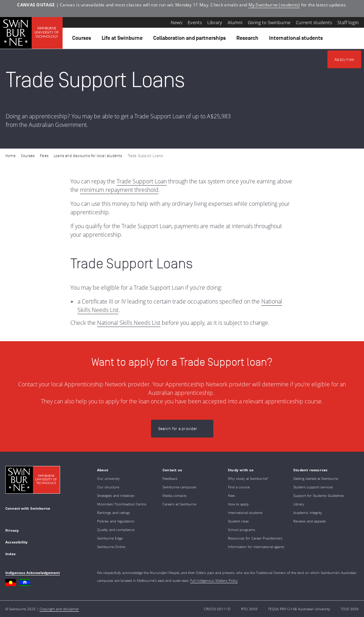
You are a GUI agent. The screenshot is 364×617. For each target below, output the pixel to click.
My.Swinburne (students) (274, 5)
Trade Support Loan (142, 181)
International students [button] (297, 40)
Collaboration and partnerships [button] (191, 40)
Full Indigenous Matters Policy (214, 580)
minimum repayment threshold (119, 190)
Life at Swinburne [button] (123, 40)
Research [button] (248, 40)
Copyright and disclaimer (59, 609)
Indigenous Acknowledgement (33, 573)
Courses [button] (83, 40)
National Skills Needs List (129, 323)
